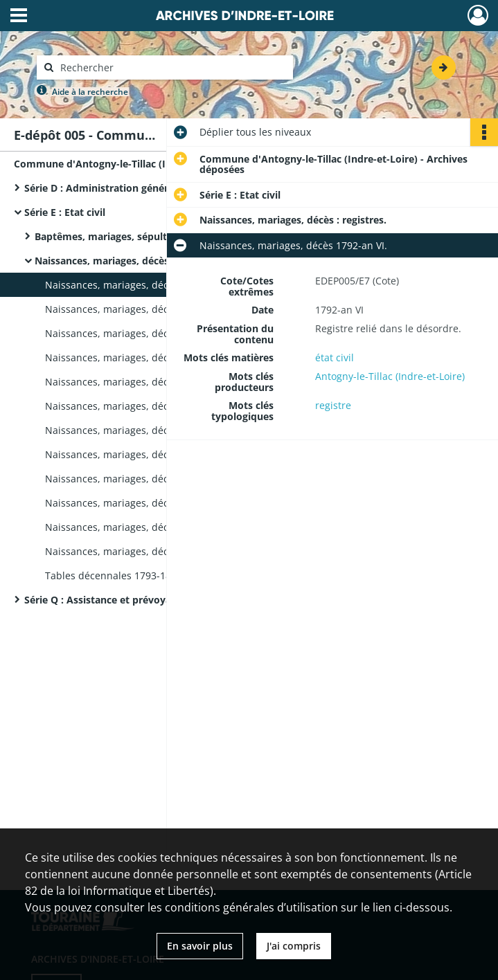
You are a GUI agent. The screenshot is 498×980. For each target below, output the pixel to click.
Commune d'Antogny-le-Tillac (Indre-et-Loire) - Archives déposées (152, 164)
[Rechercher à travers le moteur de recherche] (172, 67)
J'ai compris (294, 946)
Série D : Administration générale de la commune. (143, 188)
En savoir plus (200, 946)
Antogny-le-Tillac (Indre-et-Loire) (390, 376)
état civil (335, 357)
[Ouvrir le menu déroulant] (19, 17)
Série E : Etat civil (65, 212)
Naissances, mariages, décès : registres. (128, 261)
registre (333, 405)
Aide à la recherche (90, 92)
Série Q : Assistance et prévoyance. (107, 600)
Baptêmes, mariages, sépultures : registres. (137, 236)
